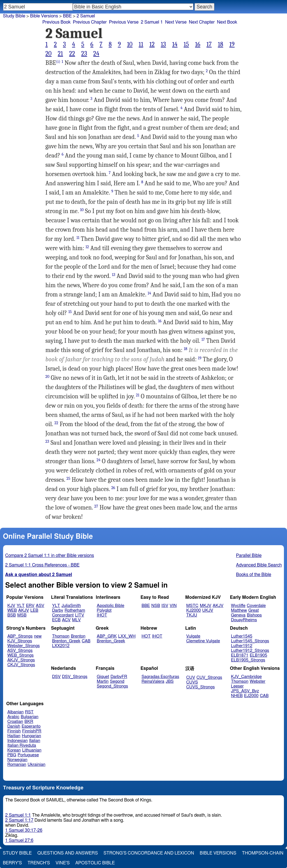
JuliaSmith (71, 606)
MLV (76, 620)
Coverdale (256, 606)
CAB (86, 641)
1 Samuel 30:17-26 (24, 830)
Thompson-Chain (263, 853)
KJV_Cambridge (246, 677)
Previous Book (56, 22)
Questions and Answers (68, 853)
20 (48, 54)
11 (141, 44)
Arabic (13, 717)
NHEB (237, 696)
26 (113, 488)
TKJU (192, 615)
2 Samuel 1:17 (19, 820)
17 (209, 44)
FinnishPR (32, 731)
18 (220, 44)
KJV (11, 606)
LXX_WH (127, 636)
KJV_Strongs (20, 641)
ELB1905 (258, 655)
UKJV (208, 610)
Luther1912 (242, 646)
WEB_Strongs (20, 655)
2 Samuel (86, 16)
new (38, 636)
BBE (146, 606)
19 (232, 44)
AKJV (24, 610)
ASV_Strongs (20, 651)
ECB (56, 620)
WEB (12, 610)
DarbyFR (119, 677)
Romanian (17, 765)
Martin (103, 681)
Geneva (238, 615)
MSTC (192, 606)
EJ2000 (251, 696)
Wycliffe (238, 606)
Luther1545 (242, 636)
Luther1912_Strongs (250, 651)
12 (152, 44)
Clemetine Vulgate (203, 641)
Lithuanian (32, 750)
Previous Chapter (90, 22)
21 (60, 54)
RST (29, 712)
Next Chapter (202, 22)
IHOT (102, 615)
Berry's (12, 863)
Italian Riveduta (22, 745)
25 (68, 478)
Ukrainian (37, 765)
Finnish (14, 731)
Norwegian (17, 760)
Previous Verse (124, 22)
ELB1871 (240, 655)
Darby (58, 610)
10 (130, 44)
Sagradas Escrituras (160, 677)
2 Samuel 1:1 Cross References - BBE (42, 565)
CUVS (192, 682)
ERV (30, 606)
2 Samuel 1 (152, 22)
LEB (34, 610)
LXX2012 (61, 646)
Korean (14, 750)
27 (96, 506)
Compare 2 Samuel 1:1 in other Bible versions (50, 556)
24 (96, 54)
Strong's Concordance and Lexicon (149, 853)
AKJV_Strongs (21, 660)
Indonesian (18, 741)
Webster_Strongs (24, 646)
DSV (56, 677)
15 (186, 44)
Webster (258, 681)
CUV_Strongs (209, 678)
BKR (29, 722)
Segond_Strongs (112, 686)
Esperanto (31, 726)
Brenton (78, 636)
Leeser (237, 686)
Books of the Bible (254, 575)
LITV (80, 615)
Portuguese (28, 755)
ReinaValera (153, 681)
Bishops (254, 615)
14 (175, 44)
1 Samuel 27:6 (19, 840)
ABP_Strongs (20, 636)
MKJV (206, 606)
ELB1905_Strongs (248, 660)
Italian (35, 741)
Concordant (63, 615)
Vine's (63, 863)
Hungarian (32, 736)
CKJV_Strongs (21, 665)
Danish (14, 726)
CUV (191, 678)
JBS (170, 681)
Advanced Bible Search (259, 565)
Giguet (103, 677)
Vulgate (193, 636)
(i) (58, 62)
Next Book (227, 22)
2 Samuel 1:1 (18, 815)
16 (198, 44)
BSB (11, 615)
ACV (66, 620)
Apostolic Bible (95, 863)
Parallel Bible (249, 556)
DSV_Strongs (75, 677)
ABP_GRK (107, 636)
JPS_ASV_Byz (245, 691)
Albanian (15, 712)
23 (84, 54)
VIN (173, 606)
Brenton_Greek (66, 641)
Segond (117, 681)
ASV (40, 606)
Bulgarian (30, 717)
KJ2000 (194, 610)
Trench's (39, 863)
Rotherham (75, 610)
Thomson (61, 636)
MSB (22, 615)
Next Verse (176, 22)
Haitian (14, 736)
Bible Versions (44, 16)
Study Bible (14, 16)
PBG (12, 755)
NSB (156, 606)
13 (163, 44)
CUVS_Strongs (201, 687)
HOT (146, 636)
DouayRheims (244, 620)
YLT (20, 606)
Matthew (239, 610)
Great (254, 610)
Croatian (15, 722)
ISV (165, 606)
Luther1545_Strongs (250, 641)
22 (72, 54)
